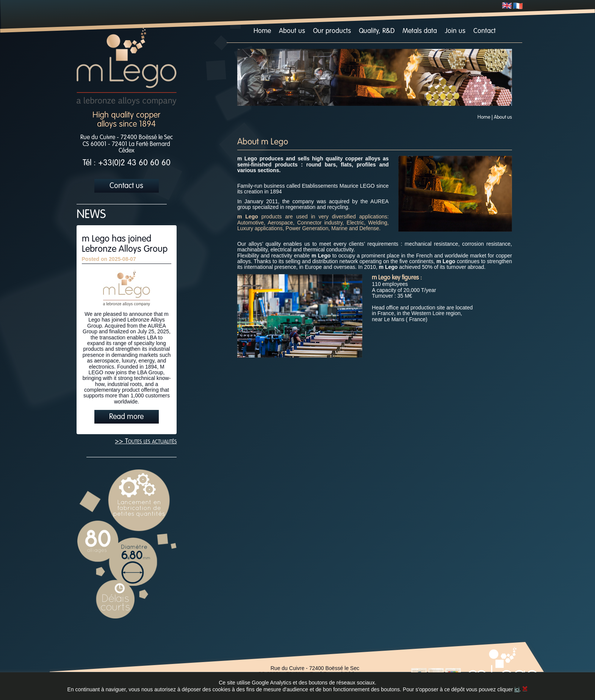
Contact (485, 31)
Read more (126, 417)
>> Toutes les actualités (146, 441)
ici (517, 689)
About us (292, 31)
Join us (455, 31)
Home (262, 31)
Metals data (420, 31)
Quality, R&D (377, 31)
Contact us (126, 186)
